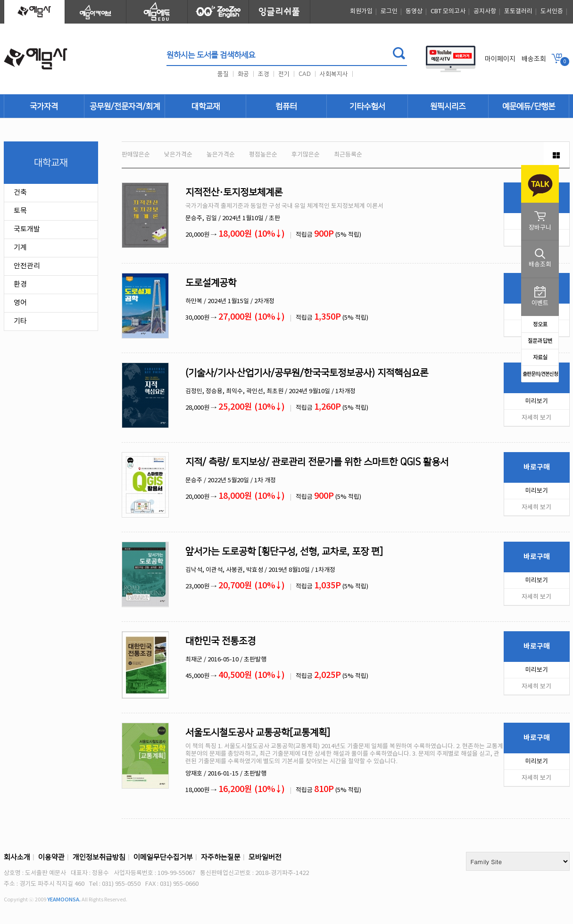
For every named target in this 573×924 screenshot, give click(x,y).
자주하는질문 (221, 857)
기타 (20, 321)
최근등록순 (348, 155)
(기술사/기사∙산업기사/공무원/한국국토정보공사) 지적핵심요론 (307, 373)
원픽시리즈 (448, 107)
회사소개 (17, 857)
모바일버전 (265, 857)
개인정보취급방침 (99, 857)
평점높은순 (263, 155)
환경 (20, 285)
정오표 (540, 324)
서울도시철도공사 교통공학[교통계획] (258, 733)
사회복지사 (334, 74)
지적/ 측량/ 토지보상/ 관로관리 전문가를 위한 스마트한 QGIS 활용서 (317, 462)
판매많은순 (136, 155)
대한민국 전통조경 (220, 641)
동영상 (414, 12)
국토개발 (27, 229)
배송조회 (534, 59)
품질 (223, 74)
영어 (20, 303)
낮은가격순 (178, 155)
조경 (264, 74)
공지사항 (485, 12)
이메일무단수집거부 (163, 857)
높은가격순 (221, 155)
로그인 (389, 12)
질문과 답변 (540, 341)
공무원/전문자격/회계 (125, 107)
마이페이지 (500, 59)
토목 (20, 211)
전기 (284, 74)
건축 (20, 193)
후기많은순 (306, 155)
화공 (243, 74)
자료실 (540, 357)
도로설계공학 (211, 283)
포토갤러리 (518, 12)
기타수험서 (367, 107)
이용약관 (51, 857)
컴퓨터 (286, 107)
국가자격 (44, 107)
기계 (20, 248)
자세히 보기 (536, 418)
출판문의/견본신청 (540, 374)
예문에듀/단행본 (529, 107)
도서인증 (552, 12)
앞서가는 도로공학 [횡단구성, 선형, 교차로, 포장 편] (284, 552)
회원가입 (361, 12)
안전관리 (27, 266)
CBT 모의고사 (448, 12)
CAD (305, 74)
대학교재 (206, 107)
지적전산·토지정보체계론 (234, 192)
